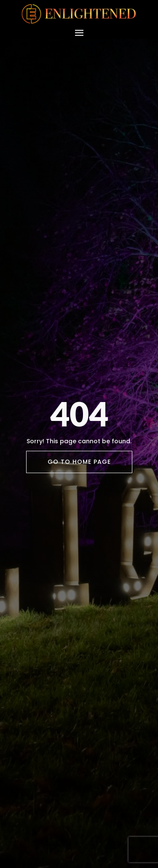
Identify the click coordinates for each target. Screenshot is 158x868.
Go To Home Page (79, 462)
